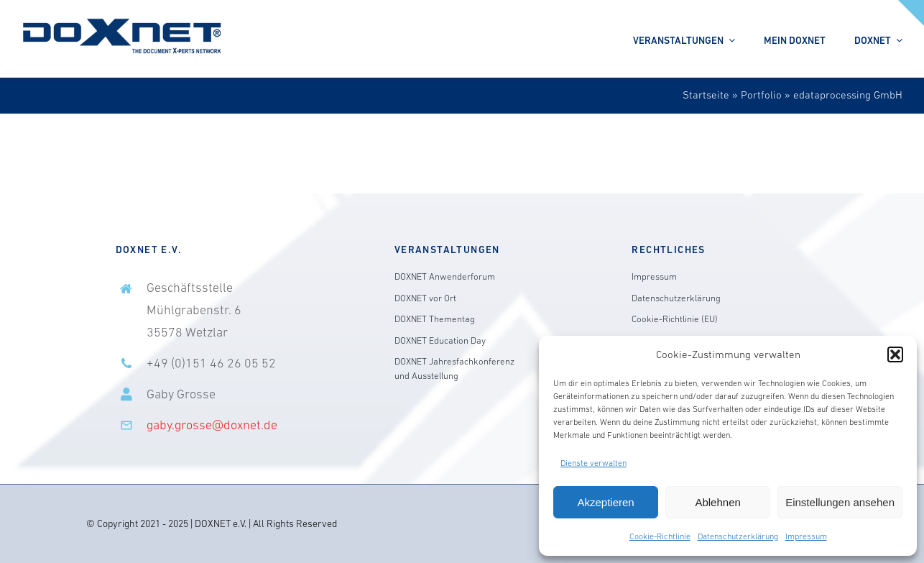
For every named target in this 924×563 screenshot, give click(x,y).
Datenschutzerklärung (738, 536)
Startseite (706, 95)
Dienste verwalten (593, 463)
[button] (895, 354)
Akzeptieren (605, 502)
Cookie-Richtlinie (660, 536)
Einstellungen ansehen (840, 502)
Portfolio (761, 95)
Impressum (806, 536)
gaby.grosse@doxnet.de (212, 425)
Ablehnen (717, 502)
